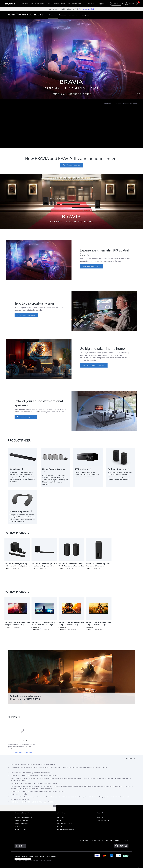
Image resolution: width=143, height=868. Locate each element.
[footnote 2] (12, 568)
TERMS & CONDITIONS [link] (21, 856)
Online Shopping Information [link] (24, 817)
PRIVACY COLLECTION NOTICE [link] (49, 856)
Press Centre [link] (101, 817)
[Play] (139, 95)
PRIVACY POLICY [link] (34, 856)
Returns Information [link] (21, 823)
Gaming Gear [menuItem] (66, 4)
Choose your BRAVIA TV (24, 699)
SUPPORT (22, 741)
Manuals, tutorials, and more (22, 753)
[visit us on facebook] (117, 846)
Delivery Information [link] (21, 820)
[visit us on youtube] (121, 846)
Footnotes (130, 758)
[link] (53, 15)
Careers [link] (60, 820)
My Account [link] (18, 827)
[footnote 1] (124, 260)
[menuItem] (24, 4)
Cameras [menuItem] (56, 4)
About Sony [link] (61, 817)
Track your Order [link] (20, 830)
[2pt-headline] (71, 59)
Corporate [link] (108, 840)
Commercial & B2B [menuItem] (78, 4)
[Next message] (139, 9)
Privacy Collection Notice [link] (65, 830)
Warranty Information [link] (65, 823)
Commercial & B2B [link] (103, 820)
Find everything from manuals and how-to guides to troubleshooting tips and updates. (22, 747)
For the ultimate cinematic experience (26, 696)
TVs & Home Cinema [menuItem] (37, 4)
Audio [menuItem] (48, 4)
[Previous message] (4, 9)
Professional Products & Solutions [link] (91, 840)
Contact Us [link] (61, 827)
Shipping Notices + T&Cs (87, 9)
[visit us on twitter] (126, 846)
